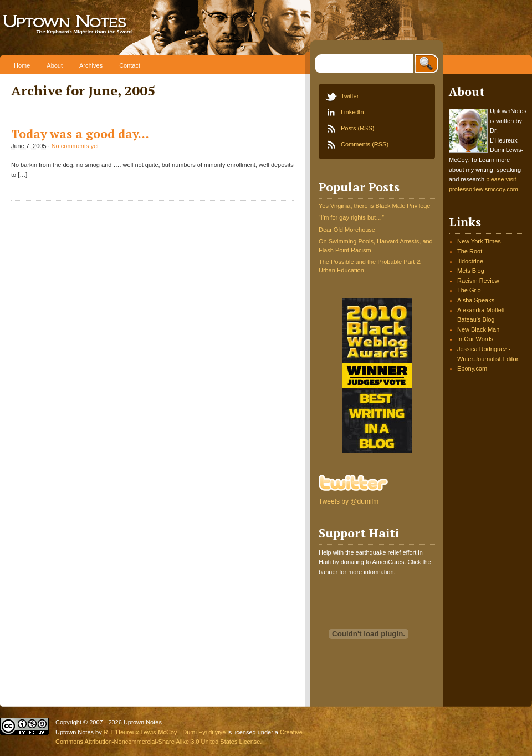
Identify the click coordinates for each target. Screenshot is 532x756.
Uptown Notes (104, 28)
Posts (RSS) (357, 128)
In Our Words (475, 339)
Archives (91, 65)
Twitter (350, 96)
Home (22, 65)
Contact (130, 65)
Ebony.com (472, 368)
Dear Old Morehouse (347, 230)
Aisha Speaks (476, 300)
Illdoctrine (470, 261)
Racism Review (478, 281)
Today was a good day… (80, 134)
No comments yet (75, 146)
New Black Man (478, 329)
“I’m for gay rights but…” (351, 217)
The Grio (469, 290)
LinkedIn (352, 112)
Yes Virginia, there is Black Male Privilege (374, 206)
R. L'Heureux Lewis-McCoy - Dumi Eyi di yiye (165, 732)
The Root (470, 251)
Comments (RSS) (365, 144)
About (55, 65)
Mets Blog (471, 271)
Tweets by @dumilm (349, 501)
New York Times (479, 241)
